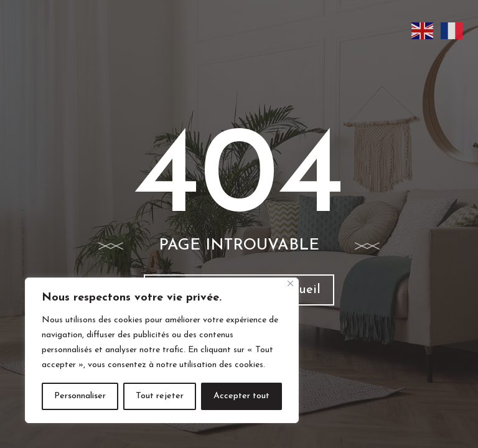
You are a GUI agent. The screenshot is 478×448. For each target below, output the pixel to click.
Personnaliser (80, 396)
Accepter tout (241, 396)
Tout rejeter (160, 396)
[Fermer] (290, 283)
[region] (162, 350)
